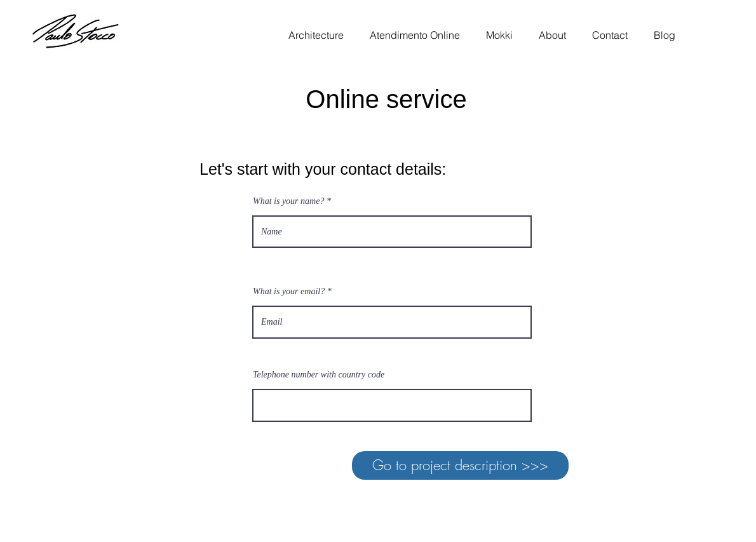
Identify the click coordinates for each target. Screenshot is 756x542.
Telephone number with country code (319, 375)
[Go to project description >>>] (460, 465)
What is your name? (288, 201)
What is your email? (289, 292)
